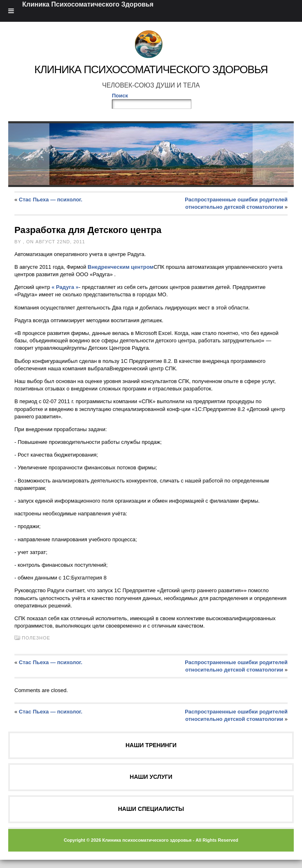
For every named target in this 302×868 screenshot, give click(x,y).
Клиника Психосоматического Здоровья (151, 69)
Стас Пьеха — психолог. (51, 200)
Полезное (36, 638)
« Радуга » (65, 287)
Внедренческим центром (121, 267)
